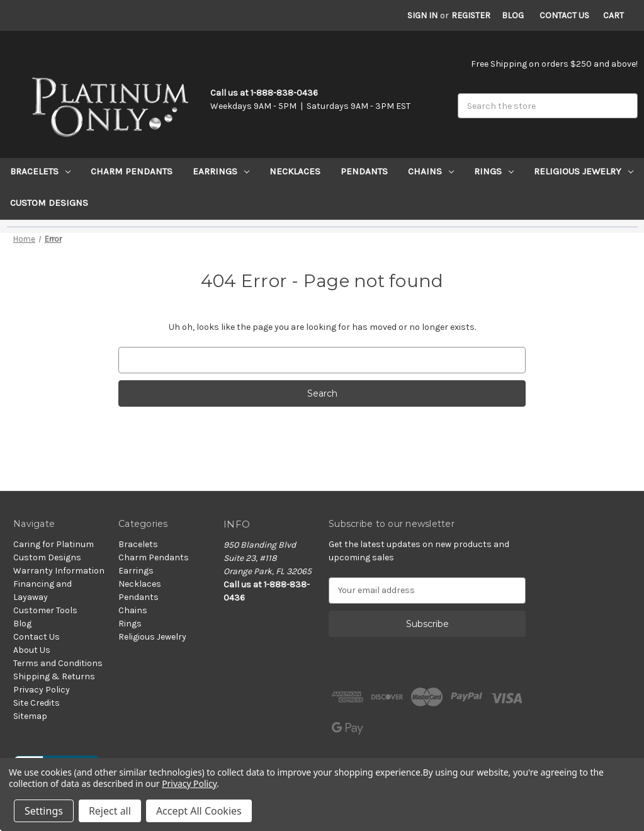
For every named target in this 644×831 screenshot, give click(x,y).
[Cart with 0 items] (613, 15)
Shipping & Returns (54, 676)
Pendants (364, 171)
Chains (431, 171)
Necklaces (295, 171)
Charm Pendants (132, 171)
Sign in (422, 15)
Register (471, 15)
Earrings (221, 171)
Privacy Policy (42, 690)
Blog (513, 15)
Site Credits (37, 703)
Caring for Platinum (54, 544)
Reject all (110, 811)
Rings (494, 171)
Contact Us (564, 15)
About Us (32, 650)
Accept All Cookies (199, 811)
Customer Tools (45, 610)
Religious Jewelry (584, 171)
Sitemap (30, 716)
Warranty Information (59, 571)
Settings (44, 811)
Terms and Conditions (58, 663)
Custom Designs (49, 203)
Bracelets (40, 171)
